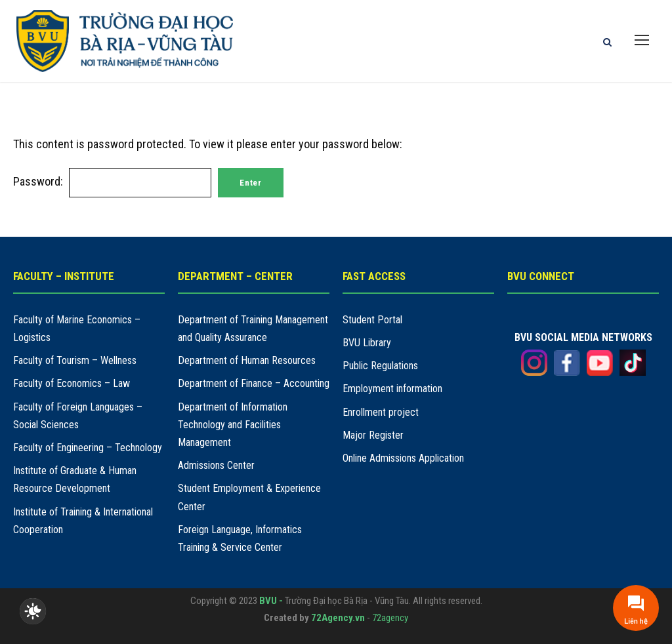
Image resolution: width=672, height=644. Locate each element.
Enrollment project (381, 412)
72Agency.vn (338, 618)
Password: (112, 181)
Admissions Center (216, 465)
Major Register (373, 435)
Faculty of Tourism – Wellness (75, 360)
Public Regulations (380, 366)
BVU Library (367, 343)
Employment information (392, 389)
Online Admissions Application (403, 458)
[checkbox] (33, 611)
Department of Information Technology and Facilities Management (233, 425)
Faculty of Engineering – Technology (88, 448)
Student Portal (372, 320)
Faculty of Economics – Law (72, 383)
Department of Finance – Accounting (254, 383)
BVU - (272, 601)
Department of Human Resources (247, 360)
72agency (390, 618)
